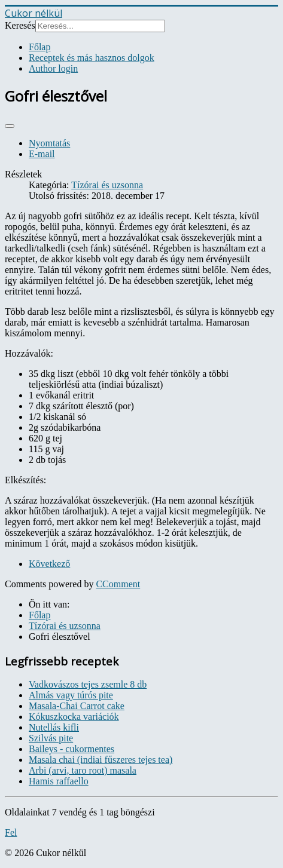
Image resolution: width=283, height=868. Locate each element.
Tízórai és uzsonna (107, 185)
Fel (11, 832)
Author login (53, 68)
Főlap (39, 47)
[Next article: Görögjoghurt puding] (49, 564)
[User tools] (10, 126)
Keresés (20, 25)
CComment (118, 584)
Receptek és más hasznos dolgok (92, 58)
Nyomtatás (49, 143)
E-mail (42, 154)
